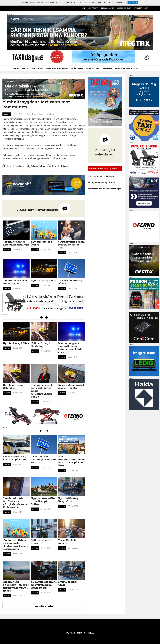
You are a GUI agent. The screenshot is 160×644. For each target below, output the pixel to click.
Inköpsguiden (77, 68)
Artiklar (26, 68)
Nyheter (16, 68)
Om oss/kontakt (124, 8)
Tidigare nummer (108, 8)
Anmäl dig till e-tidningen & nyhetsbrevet (50, 68)
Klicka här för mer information (115, 2)
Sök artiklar (93, 8)
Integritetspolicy (141, 8)
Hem (83, 8)
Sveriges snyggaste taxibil (127, 68)
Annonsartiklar (93, 68)
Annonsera (108, 68)
